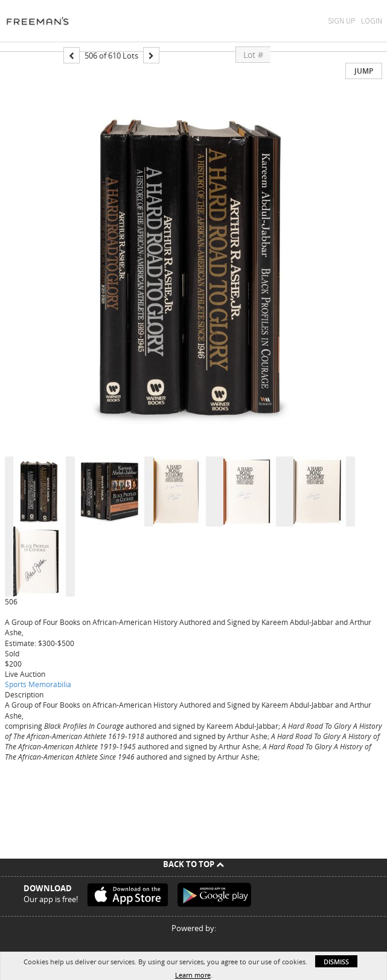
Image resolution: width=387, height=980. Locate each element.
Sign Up (341, 21)
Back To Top (193, 864)
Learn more (193, 975)
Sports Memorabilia (38, 684)
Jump (364, 71)
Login (372, 21)
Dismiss (336, 962)
